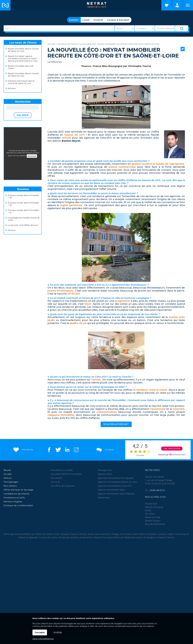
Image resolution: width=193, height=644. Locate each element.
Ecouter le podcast (116, 424)
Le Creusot (126, 534)
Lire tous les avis (172, 449)
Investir (99, 20)
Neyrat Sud (151, 504)
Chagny (115, 534)
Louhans (162, 534)
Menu (188, 5)
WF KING (150, 514)
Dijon (57, 534)
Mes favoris (23, 450)
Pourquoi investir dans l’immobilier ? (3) (23, 197)
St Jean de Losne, (49, 537)
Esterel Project (153, 521)
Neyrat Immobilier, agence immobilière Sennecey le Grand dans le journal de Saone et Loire (23, 59)
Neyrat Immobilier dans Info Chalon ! (21, 67)
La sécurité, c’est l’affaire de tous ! (23, 225)
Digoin (171, 534)
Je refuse (58, 632)
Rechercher (23, 102)
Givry (97, 534)
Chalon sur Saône (44, 534)
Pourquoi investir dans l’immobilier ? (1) (23, 211)
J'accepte (40, 632)
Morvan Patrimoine (155, 524)
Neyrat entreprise (154, 507)
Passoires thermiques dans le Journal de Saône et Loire (21, 82)
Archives (12, 88)
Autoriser (32, 156)
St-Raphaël (32, 537)
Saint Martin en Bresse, (145, 534)
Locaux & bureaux (118, 20)
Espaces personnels (177, 5)
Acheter (74, 20)
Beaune (65, 534)
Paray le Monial (78, 534)
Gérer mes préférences (43, 639)
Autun (91, 534)
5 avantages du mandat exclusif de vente (24, 219)
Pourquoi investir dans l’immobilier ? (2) (23, 204)
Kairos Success (153, 517)
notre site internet (110, 170)
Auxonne (106, 534)
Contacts (105, 450)
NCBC (148, 510)
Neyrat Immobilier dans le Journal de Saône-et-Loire (23, 50)
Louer (86, 20)
